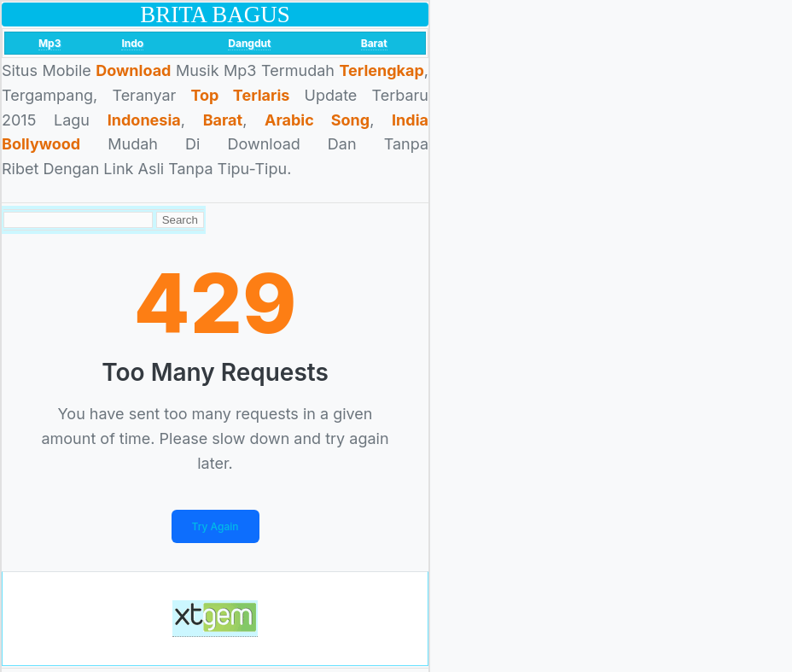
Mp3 (50, 43)
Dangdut (249, 43)
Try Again (215, 526)
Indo (132, 43)
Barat (374, 43)
